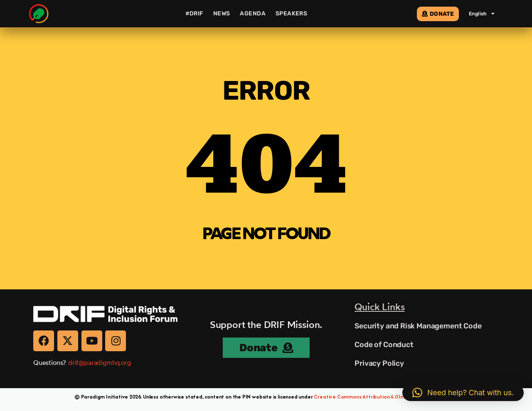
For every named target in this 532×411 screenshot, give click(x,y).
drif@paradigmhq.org (100, 362)
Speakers (291, 13)
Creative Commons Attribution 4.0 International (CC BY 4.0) (386, 397)
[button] (463, 393)
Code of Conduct (384, 345)
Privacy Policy (379, 363)
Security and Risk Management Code (419, 326)
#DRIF (194, 13)
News (222, 13)
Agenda (253, 13)
